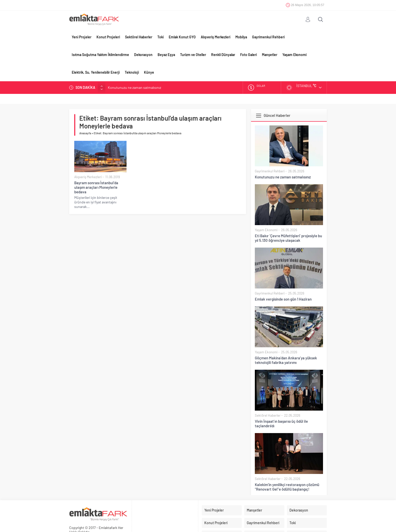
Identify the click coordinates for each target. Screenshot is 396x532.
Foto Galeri (249, 55)
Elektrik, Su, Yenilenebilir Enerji (96, 72)
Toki (160, 37)
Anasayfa (85, 133)
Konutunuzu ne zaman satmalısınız (134, 87)
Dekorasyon (143, 55)
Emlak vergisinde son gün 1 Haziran (283, 299)
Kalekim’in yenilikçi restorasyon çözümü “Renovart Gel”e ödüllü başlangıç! (287, 487)
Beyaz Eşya (166, 55)
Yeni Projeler (82, 37)
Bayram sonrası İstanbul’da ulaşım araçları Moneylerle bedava (96, 187)
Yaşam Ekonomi (294, 55)
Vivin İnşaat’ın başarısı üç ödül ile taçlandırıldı (281, 423)
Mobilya (241, 37)
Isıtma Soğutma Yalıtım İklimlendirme (100, 55)
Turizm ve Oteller (193, 55)
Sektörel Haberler (139, 37)
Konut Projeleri (108, 37)
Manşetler (270, 55)
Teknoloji (132, 72)
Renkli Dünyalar (223, 55)
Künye (149, 72)
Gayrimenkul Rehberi (268, 37)
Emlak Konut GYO (182, 37)
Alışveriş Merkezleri (216, 37)
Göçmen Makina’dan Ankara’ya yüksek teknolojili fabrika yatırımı (286, 360)
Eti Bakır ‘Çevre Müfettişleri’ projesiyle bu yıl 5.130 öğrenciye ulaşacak (288, 238)
